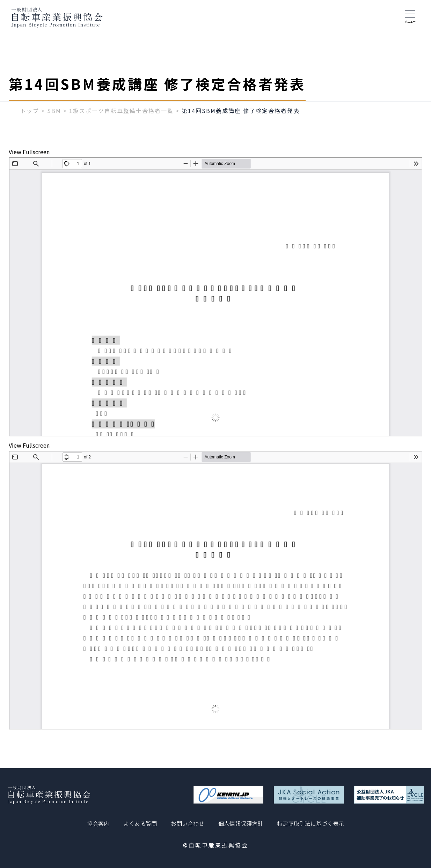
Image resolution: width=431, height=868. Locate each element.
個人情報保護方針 (241, 823)
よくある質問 (140, 823)
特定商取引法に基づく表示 (311, 823)
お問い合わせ (188, 823)
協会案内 (98, 823)
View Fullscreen (29, 152)
